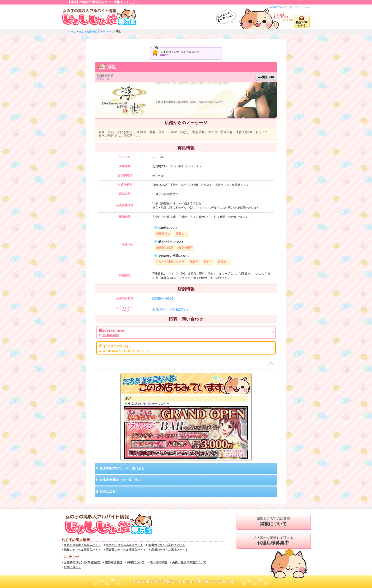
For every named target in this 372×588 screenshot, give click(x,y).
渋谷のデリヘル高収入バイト (125, 545)
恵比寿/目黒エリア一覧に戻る (120, 480)
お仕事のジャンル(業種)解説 (82, 562)
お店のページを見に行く (171, 309)
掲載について (278, 7)
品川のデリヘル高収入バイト (170, 550)
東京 (81, 32)
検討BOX (268, 77)
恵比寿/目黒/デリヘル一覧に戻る (122, 468)
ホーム (72, 32)
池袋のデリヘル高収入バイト (82, 550)
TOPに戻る (107, 492)
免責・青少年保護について (189, 562)
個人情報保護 (158, 562)
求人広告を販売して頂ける (273, 541)
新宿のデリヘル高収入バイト (167, 545)
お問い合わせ (72, 567)
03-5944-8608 (163, 299)
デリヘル (108, 32)
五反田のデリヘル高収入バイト (126, 550)
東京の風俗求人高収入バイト (82, 545)
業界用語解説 (114, 562)
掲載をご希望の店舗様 (273, 522)
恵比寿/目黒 (93, 32)
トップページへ (299, 7)
